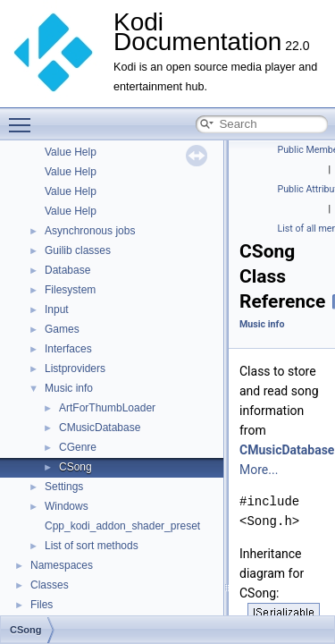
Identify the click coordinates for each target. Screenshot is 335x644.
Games (62, 329)
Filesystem (70, 290)
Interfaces (68, 349)
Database (67, 270)
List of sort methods (92, 546)
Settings (64, 487)
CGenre (78, 447)
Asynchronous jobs (90, 231)
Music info (69, 388)
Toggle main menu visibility (24, 117)
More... (259, 470)
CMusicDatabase (100, 428)
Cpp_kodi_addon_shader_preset (122, 526)
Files (42, 605)
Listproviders (75, 369)
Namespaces (62, 565)
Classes (50, 585)
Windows (67, 506)
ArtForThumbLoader (107, 408)
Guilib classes (78, 250)
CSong (75, 467)
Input (57, 309)
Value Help (71, 152)
